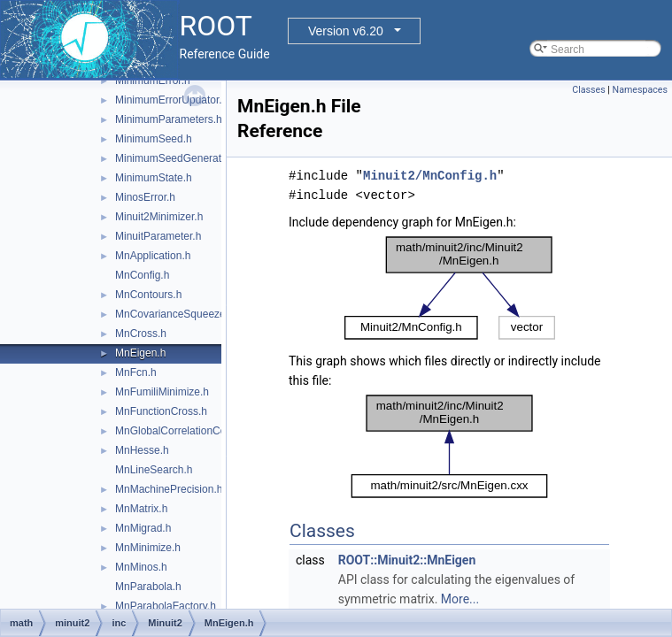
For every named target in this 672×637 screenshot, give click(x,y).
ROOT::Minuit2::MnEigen (407, 560)
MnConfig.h (142, 275)
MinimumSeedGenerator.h (177, 158)
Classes (588, 90)
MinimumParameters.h (169, 119)
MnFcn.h (136, 372)
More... (460, 599)
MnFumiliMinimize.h (162, 392)
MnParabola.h (148, 587)
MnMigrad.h (143, 528)
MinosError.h (145, 197)
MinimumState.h (154, 178)
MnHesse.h (142, 450)
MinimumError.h (153, 81)
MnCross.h (141, 334)
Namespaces (640, 90)
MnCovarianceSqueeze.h (175, 314)
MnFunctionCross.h (161, 411)
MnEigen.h (140, 353)
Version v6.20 (346, 31)
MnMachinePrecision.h (169, 489)
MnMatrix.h (141, 509)
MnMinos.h (141, 567)
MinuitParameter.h (158, 236)
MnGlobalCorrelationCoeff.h (181, 431)
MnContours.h (148, 295)
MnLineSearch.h (154, 470)
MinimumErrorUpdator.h (171, 100)
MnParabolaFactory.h (166, 606)
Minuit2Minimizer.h (159, 217)
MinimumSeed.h (154, 139)
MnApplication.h (153, 256)
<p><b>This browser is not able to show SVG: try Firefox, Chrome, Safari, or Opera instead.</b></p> (450, 288)
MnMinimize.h (148, 548)
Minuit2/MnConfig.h (430, 176)
